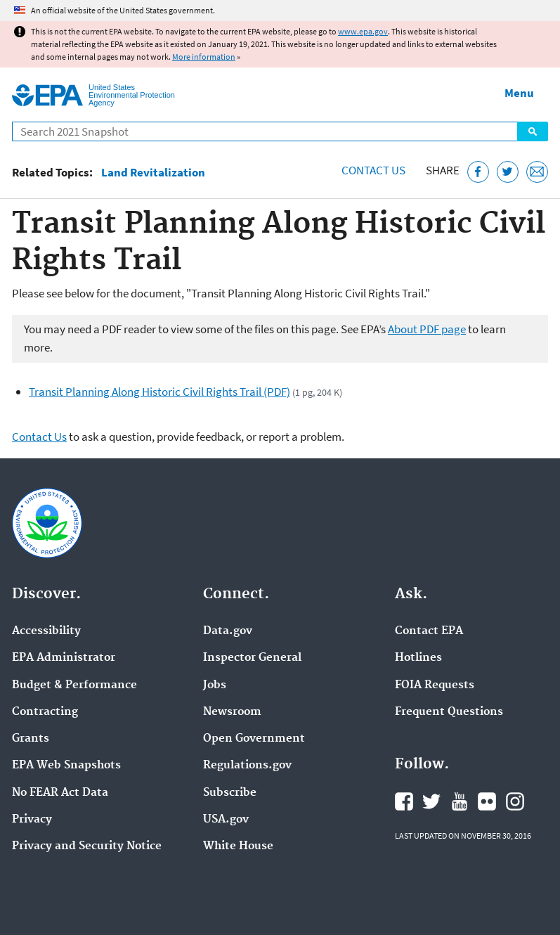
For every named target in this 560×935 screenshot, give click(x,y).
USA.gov (226, 820)
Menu (519, 93)
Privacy (32, 820)
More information (204, 57)
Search (533, 131)
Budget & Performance (74, 685)
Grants (31, 739)
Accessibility (46, 631)
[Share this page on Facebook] (478, 172)
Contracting (45, 712)
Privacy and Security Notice (87, 846)
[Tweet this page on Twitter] (508, 172)
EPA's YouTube (460, 801)
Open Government (254, 739)
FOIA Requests (435, 685)
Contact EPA (429, 631)
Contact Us (373, 170)
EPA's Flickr (487, 801)
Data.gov (228, 631)
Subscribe (230, 793)
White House (238, 846)
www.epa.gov (363, 31)
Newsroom (232, 712)
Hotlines (418, 658)
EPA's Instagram (515, 801)
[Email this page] (537, 172)
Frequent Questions (449, 712)
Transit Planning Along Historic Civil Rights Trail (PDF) (159, 392)
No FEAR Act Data (60, 793)
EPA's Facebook (404, 801)
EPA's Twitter (431, 801)
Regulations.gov (247, 766)
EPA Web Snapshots (66, 766)
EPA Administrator (64, 658)
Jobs (215, 685)
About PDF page (427, 329)
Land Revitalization (153, 173)
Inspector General (252, 658)
